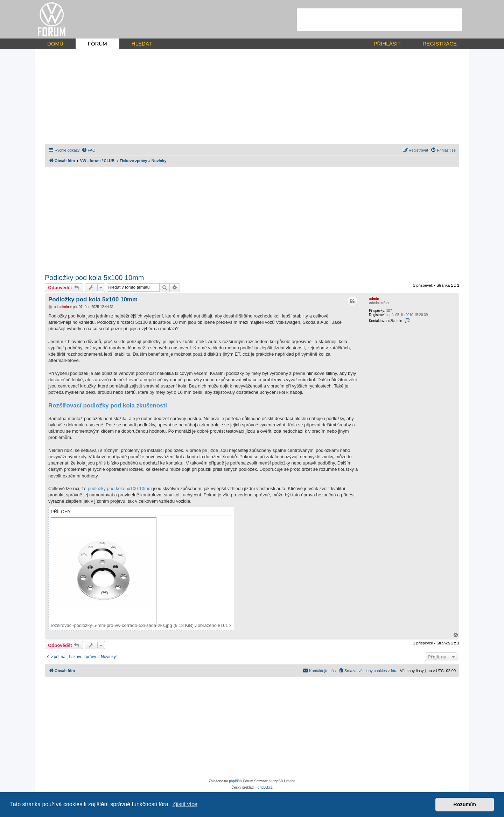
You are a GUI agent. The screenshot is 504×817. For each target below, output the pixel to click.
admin (374, 299)
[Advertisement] (379, 20)
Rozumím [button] (465, 804)
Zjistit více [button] (185, 804)
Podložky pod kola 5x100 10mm (94, 278)
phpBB (234, 781)
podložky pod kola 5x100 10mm (120, 488)
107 (389, 311)
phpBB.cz (265, 787)
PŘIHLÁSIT (387, 44)
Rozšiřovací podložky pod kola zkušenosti (108, 406)
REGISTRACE (440, 44)
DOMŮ (55, 44)
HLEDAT (142, 44)
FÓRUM (97, 44)
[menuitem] (89, 150)
